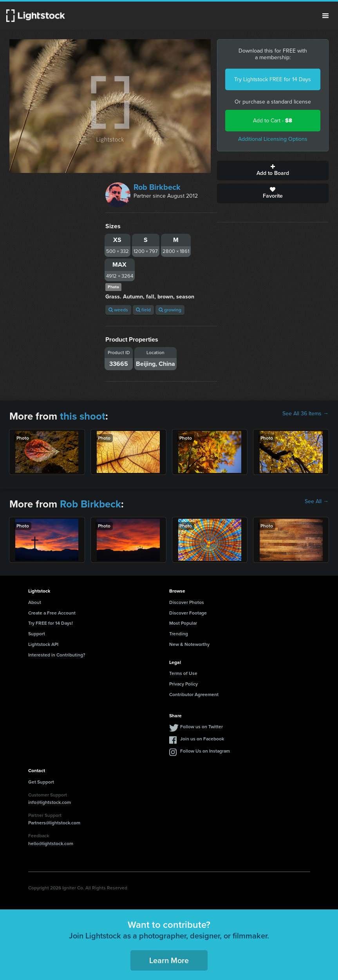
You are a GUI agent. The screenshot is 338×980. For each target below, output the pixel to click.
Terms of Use (183, 673)
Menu (325, 16)
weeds (118, 310)
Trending (179, 634)
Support (37, 634)
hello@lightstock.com (51, 844)
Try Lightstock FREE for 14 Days (273, 79)
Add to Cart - (273, 121)
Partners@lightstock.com (54, 823)
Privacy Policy (183, 684)
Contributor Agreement (194, 695)
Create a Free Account (52, 613)
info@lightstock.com (50, 802)
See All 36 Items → (305, 414)
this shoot (83, 416)
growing (170, 310)
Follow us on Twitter (202, 727)
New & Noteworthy (189, 644)
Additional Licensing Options (273, 139)
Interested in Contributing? (57, 655)
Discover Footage (188, 613)
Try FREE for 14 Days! (51, 623)
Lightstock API (43, 644)
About (35, 602)
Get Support (41, 782)
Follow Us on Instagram (205, 751)
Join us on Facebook (202, 739)
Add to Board (273, 171)
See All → (317, 502)
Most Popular (183, 623)
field (143, 310)
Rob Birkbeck (157, 187)
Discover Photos (187, 602)
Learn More (169, 960)
